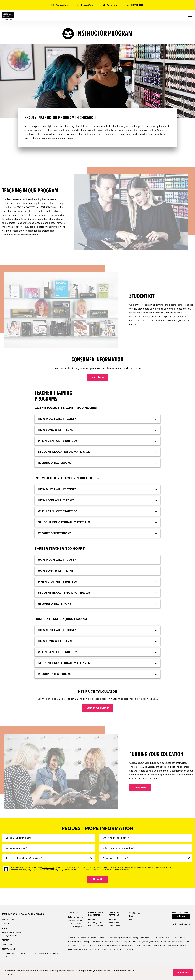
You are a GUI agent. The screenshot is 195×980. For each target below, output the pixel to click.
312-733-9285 (8, 944)
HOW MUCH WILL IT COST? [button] (57, 419)
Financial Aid (93, 920)
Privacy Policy (48, 867)
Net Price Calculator (96, 926)
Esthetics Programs (75, 923)
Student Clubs (114, 923)
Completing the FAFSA (97, 923)
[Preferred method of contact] (49, 858)
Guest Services (135, 913)
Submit (98, 879)
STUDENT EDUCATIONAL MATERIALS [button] (64, 593)
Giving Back (113, 920)
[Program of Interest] (145, 858)
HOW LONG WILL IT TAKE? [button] (56, 430)
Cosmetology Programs (77, 920)
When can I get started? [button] (57, 441)
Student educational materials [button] (64, 452)
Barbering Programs (75, 917)
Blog (131, 916)
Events (132, 919)
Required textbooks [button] (55, 463)
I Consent (183, 973)
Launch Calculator (98, 708)
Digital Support (114, 926)
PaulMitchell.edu (184, 924)
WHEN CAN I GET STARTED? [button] (57, 582)
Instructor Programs (75, 927)
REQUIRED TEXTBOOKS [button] (55, 604)
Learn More (97, 377)
